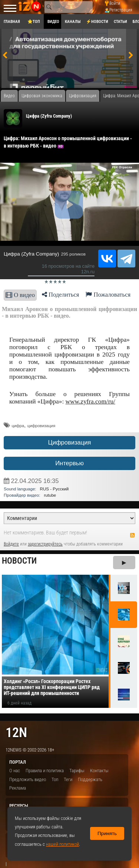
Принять (107, 833)
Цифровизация (69, 443)
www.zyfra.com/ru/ (90, 401)
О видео (20, 295)
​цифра (18, 426)
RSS (132, 535)
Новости (19, 561)
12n (16, 732)
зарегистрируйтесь (45, 544)
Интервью (69, 463)
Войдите (11, 544)
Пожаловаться (108, 295)
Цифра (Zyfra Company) (49, 116)
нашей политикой (62, 844)
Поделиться (61, 295)
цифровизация (41, 426)
